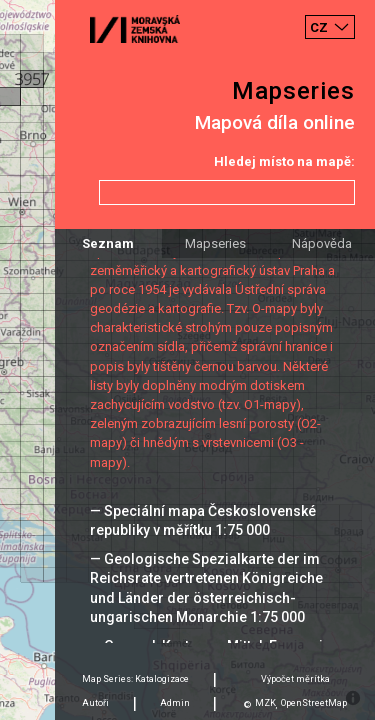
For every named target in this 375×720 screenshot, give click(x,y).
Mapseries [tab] (215, 243)
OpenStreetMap (314, 703)
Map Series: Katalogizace (135, 679)
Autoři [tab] (95, 703)
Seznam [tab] (108, 243)
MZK (265, 703)
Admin (175, 703)
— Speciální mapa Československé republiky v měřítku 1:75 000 (203, 520)
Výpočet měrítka (295, 679)
